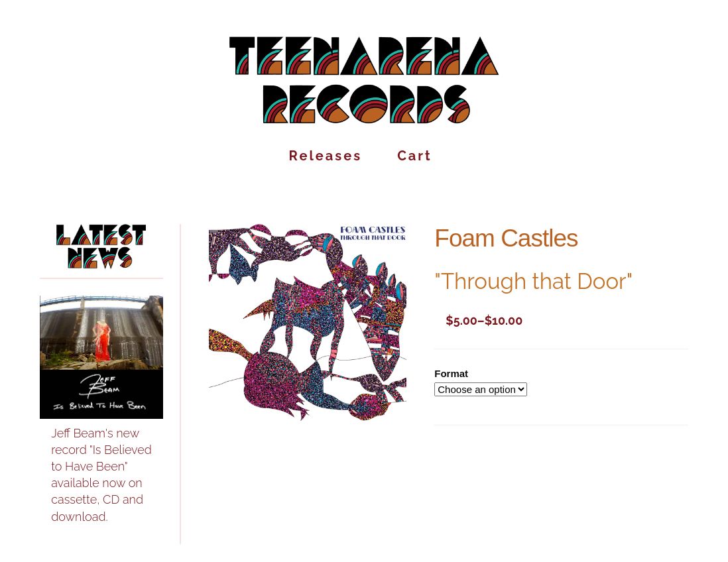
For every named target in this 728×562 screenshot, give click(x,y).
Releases (326, 158)
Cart (415, 158)
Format (451, 373)
